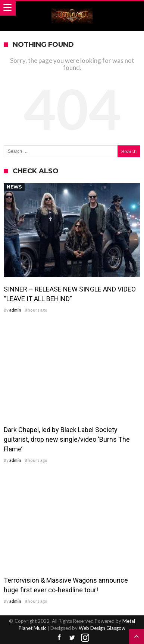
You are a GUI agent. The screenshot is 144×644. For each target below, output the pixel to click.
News (14, 187)
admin (15, 310)
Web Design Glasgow (102, 628)
